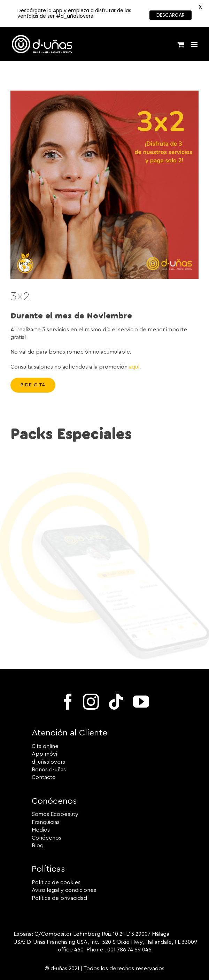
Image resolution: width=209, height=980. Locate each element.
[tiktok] (116, 702)
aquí (134, 367)
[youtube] (141, 702)
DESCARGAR (171, 15)
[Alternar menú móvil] (195, 44)
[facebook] (68, 702)
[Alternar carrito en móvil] (181, 44)
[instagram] (91, 702)
